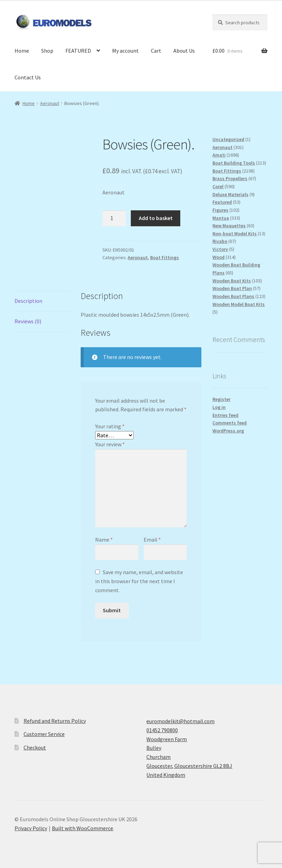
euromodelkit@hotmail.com (180, 721)
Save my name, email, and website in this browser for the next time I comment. (139, 581)
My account (125, 51)
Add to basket (156, 218)
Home (22, 51)
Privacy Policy (31, 828)
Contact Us (28, 77)
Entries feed (225, 415)
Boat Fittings (165, 257)
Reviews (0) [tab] (28, 321)
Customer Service (44, 734)
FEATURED (78, 51)
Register (221, 399)
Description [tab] (28, 301)
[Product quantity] (114, 218)
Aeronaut (50, 103)
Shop (47, 51)
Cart (156, 51)
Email (152, 540)
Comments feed (230, 423)
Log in (219, 407)
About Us (184, 51)
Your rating (110, 426)
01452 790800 (162, 730)
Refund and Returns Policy (55, 721)
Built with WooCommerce (83, 828)
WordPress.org (228, 431)
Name (104, 540)
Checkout (35, 747)
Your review (110, 444)
